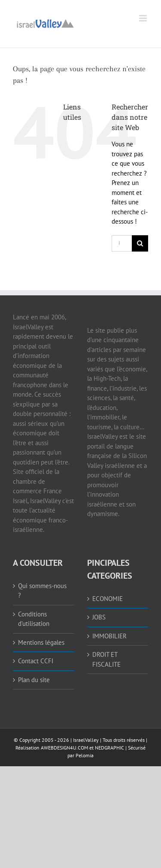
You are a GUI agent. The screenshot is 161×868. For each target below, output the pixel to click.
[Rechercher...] (122, 243)
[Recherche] (140, 243)
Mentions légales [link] (41, 642)
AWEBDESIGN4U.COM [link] (64, 748)
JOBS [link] (99, 617)
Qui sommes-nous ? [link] (42, 591)
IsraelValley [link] (86, 740)
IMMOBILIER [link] (109, 636)
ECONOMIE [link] (108, 599)
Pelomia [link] (85, 755)
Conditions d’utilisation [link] (34, 619)
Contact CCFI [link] (36, 661)
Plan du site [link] (34, 680)
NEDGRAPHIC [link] (109, 748)
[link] (45, 23)
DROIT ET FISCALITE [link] (106, 659)
